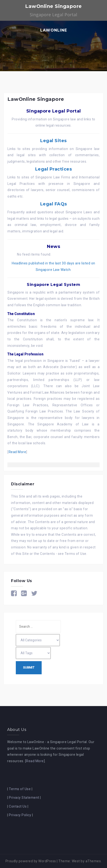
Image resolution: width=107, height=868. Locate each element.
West (76, 861)
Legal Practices (54, 169)
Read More (17, 452)
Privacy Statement (24, 798)
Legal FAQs (54, 204)
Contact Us (18, 806)
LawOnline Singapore (53, 6)
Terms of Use (76, 554)
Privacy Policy (20, 815)
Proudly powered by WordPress (31, 861)
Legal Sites (53, 141)
